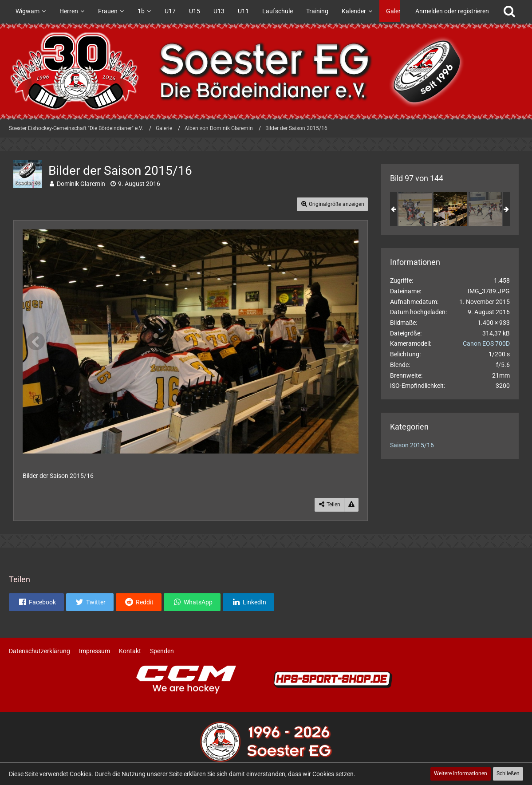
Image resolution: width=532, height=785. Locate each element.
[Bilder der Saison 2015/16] (415, 209)
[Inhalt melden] (351, 505)
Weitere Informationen (461, 773)
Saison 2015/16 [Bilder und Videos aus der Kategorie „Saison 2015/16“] (412, 445)
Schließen (508, 773)
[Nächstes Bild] (345, 341)
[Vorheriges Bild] (36, 341)
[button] (36, 602)
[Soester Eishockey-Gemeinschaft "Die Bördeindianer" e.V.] (266, 71)
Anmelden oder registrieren (452, 11)
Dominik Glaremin (81, 184)
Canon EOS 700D (486, 343)
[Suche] (509, 11)
